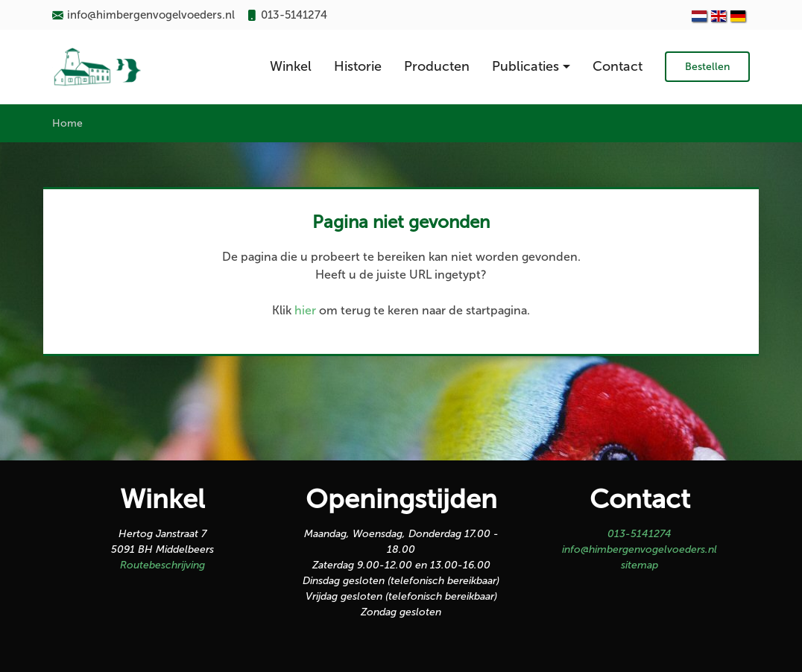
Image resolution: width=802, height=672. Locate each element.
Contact (618, 66)
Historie (358, 66)
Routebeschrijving (162, 565)
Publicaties (525, 66)
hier (305, 310)
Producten (437, 66)
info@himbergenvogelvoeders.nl (640, 549)
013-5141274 (640, 534)
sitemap (640, 565)
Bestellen (707, 67)
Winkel (291, 66)
